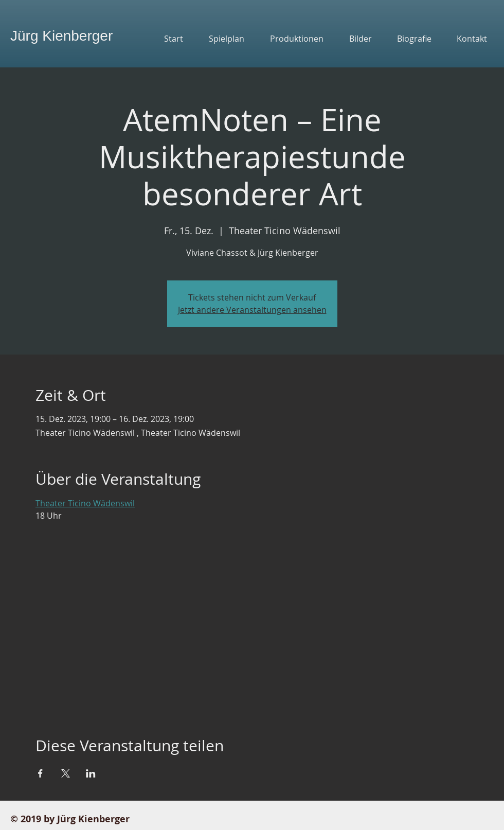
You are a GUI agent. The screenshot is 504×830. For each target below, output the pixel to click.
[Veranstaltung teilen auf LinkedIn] (91, 773)
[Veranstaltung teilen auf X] (66, 773)
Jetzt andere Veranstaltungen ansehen (252, 310)
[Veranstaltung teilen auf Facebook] (40, 773)
